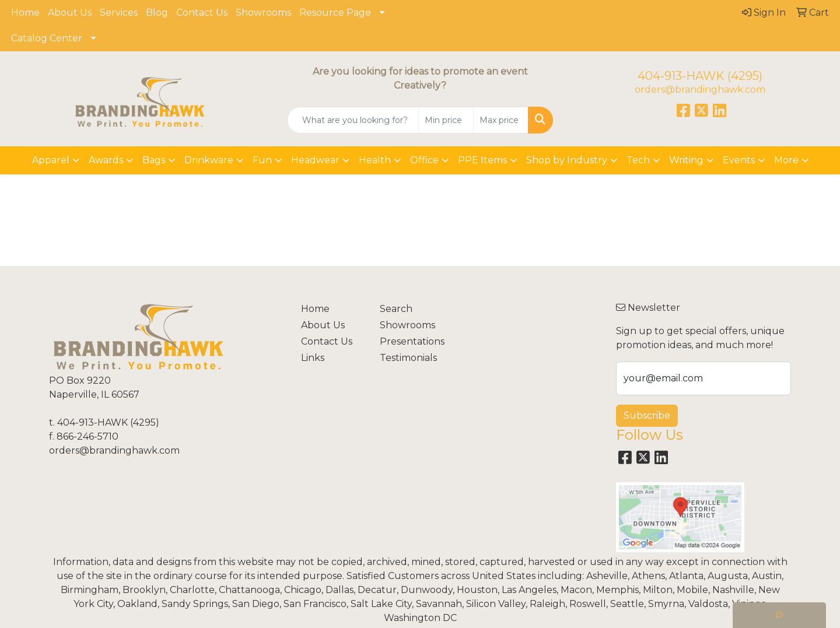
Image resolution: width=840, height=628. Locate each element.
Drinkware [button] (209, 160)
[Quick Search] (353, 120)
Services (119, 13)
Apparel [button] (51, 160)
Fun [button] (262, 160)
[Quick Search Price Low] (446, 120)
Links (313, 358)
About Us (70, 13)
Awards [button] (106, 160)
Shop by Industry (567, 160)
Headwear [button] (315, 160)
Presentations (412, 341)
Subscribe (647, 415)
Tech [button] (638, 160)
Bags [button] (154, 160)
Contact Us (202, 13)
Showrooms (263, 13)
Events (739, 160)
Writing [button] (686, 160)
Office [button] (424, 160)
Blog (157, 13)
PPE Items (482, 160)
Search (396, 309)
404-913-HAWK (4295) (700, 76)
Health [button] (375, 160)
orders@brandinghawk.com (700, 90)
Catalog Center (47, 38)
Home (25, 13)
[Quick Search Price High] (501, 120)
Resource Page (335, 13)
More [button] (786, 160)
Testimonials (408, 358)
